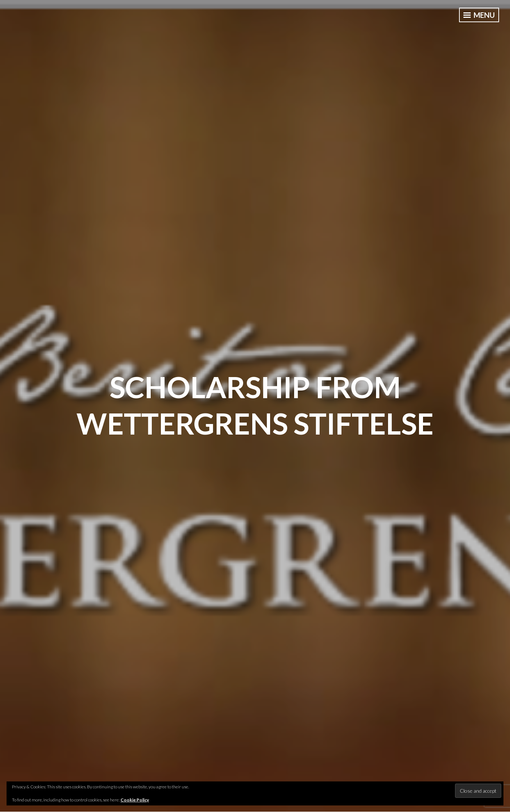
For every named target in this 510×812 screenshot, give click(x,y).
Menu (479, 15)
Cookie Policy (135, 800)
